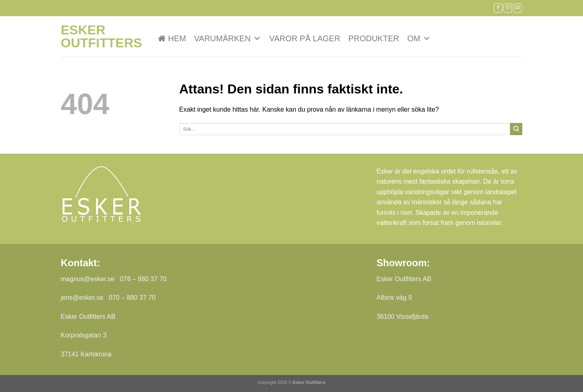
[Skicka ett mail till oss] (517, 8)
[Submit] (516, 129)
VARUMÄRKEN (228, 38)
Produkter (374, 38)
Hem (177, 38)
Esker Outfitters (101, 36)
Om (419, 38)
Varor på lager (305, 38)
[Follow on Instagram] (508, 8)
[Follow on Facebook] (498, 8)
